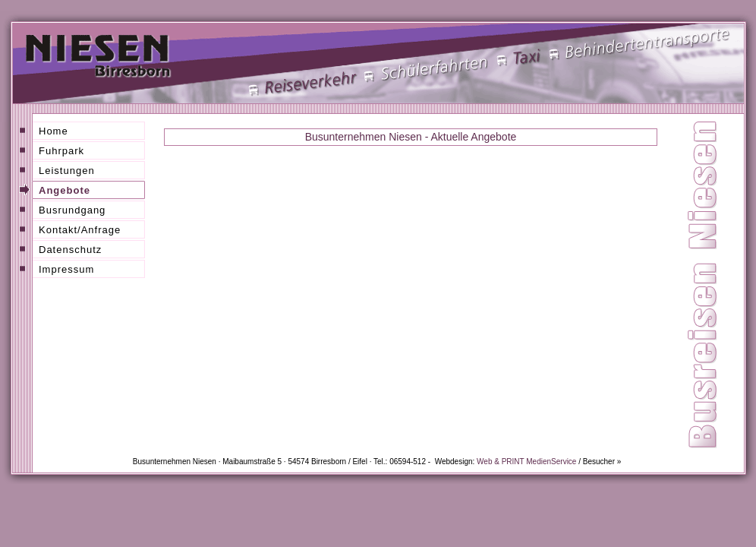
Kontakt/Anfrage (80, 230)
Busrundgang (72, 210)
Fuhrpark (61, 151)
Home (54, 131)
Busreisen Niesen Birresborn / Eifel (414, 299)
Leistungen (67, 171)
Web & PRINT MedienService (526, 462)
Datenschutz (70, 250)
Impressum (66, 269)
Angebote (65, 190)
